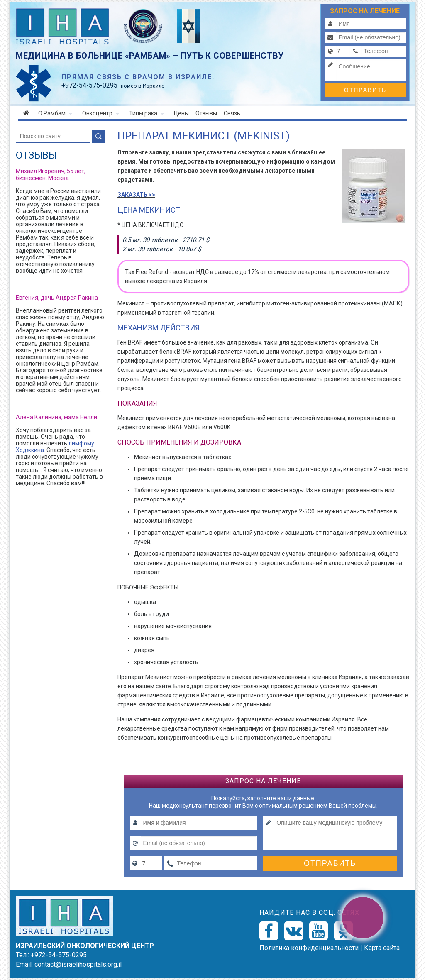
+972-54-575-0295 (59, 955)
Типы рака (147, 113)
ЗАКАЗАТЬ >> (136, 195)
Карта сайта (382, 948)
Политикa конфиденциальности (309, 948)
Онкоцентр (101, 113)
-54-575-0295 (89, 85)
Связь (232, 113)
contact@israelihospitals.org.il (78, 964)
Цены (181, 113)
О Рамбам (55, 113)
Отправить (365, 90)
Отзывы (206, 113)
